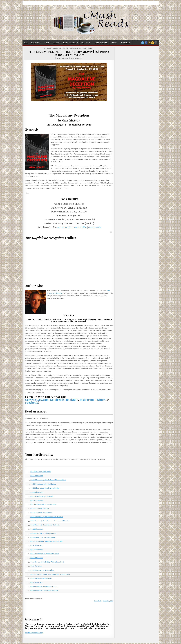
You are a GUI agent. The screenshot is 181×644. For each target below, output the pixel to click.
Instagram (87, 400)
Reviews (47, 43)
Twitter (100, 400)
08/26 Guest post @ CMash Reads (43, 537)
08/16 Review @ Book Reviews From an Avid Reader (50, 521)
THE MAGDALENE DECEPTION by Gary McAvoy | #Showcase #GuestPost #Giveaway (69, 53)
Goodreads (95, 227)
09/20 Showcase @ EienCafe (41, 578)
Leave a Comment (77, 58)
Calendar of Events (101, 43)
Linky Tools (98, 601)
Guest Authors (86, 43)
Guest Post (66, 49)
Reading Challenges (70, 43)
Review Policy (36, 43)
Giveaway (49, 49)
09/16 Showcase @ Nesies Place (42, 570)
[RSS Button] (153, 43)
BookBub (72, 400)
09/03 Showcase (37, 558)
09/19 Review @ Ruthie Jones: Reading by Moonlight (50, 574)
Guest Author (57, 49)
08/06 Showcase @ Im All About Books (45, 488)
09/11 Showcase (36, 566)
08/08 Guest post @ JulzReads (42, 496)
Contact (114, 43)
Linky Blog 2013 (108, 601)
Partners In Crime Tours (78, 49)
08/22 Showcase (37, 529)
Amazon (62, 227)
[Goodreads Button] (149, 43)
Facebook (32, 402)
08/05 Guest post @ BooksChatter (43, 484)
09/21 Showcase (36, 582)
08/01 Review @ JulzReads (41, 472)
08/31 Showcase (36, 546)
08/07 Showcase (37, 492)
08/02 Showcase (37, 476)
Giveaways (56, 43)
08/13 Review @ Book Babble (41, 513)
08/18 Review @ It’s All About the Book (45, 525)
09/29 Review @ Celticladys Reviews (44, 591)
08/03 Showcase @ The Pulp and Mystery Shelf (48, 480)
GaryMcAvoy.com (37, 400)
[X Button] (143, 43)
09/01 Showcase (37, 550)
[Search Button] (156, 43)
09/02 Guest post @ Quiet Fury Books (45, 554)
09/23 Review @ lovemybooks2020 (44, 587)
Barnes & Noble (78, 227)
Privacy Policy (126, 43)
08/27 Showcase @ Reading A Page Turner (46, 541)
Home (26, 43)
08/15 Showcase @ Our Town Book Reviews (47, 517)
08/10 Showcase (37, 500)
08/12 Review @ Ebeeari (40, 509)
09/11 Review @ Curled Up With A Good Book (47, 562)
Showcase (90, 49)
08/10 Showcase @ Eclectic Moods (43, 504)
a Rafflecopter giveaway (34, 633)
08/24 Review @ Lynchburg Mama (43, 533)
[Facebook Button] (146, 43)
